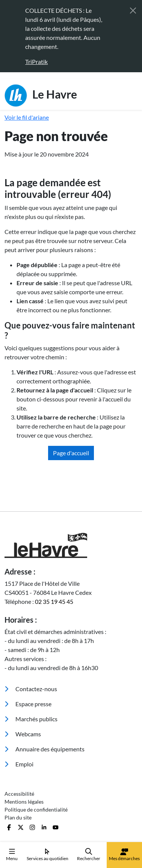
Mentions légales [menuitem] (24, 802)
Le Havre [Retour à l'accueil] (41, 96)
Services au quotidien (48, 855)
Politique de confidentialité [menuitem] (36, 809)
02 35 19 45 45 (54, 601)
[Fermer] (133, 11)
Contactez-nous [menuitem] (31, 689)
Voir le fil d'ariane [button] (27, 117)
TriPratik (36, 62)
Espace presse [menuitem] (28, 704)
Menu (12, 855)
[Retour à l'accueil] (71, 545)
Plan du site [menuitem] (18, 817)
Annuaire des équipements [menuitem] (45, 749)
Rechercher (89, 855)
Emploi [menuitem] (19, 764)
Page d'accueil (71, 453)
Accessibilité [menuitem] (19, 794)
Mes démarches (124, 855)
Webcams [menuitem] (23, 734)
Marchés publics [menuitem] (31, 719)
